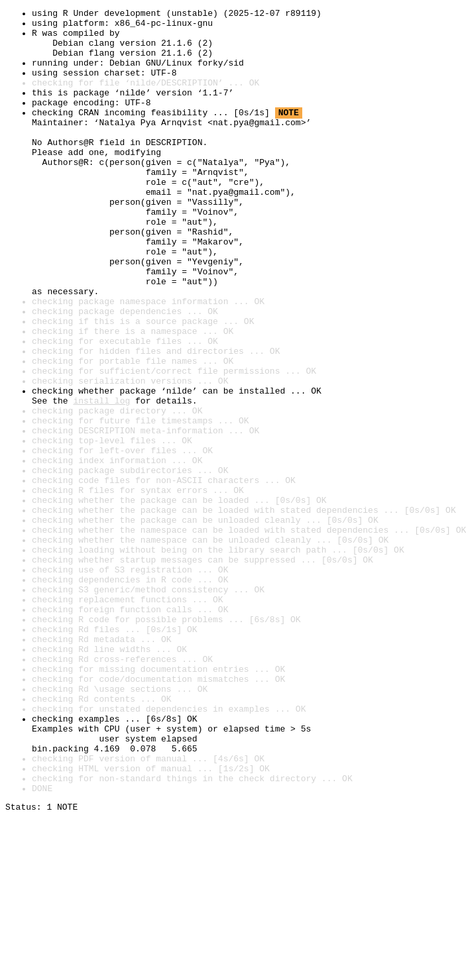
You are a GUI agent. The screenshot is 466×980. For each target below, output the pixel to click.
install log (101, 480)
